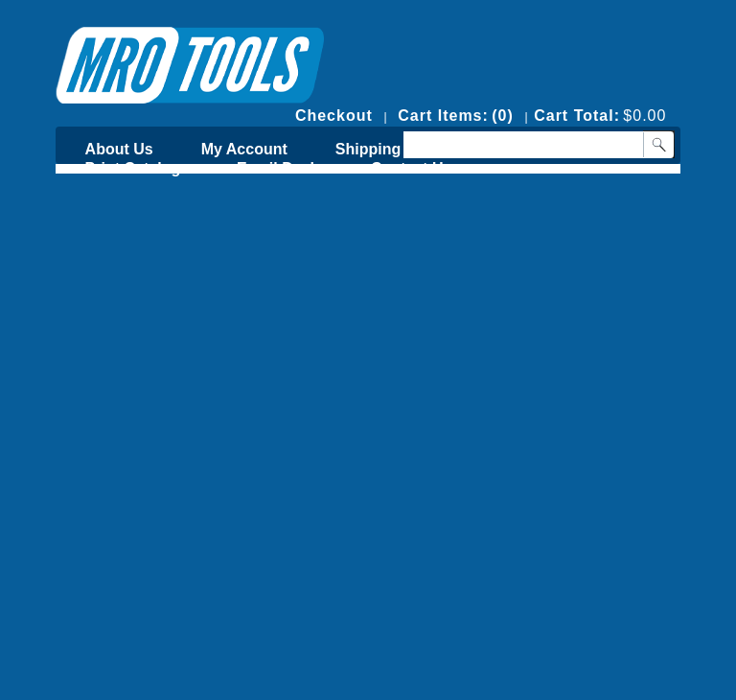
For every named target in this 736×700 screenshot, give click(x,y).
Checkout (334, 116)
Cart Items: (443, 116)
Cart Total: (577, 116)
